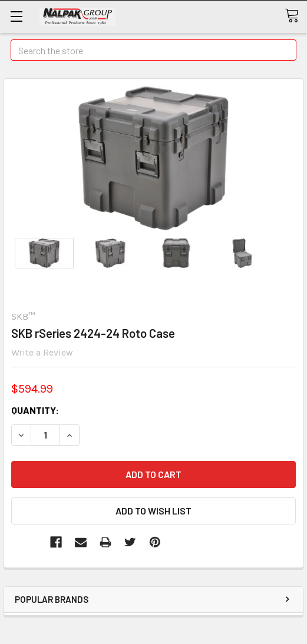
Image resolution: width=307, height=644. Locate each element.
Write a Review (42, 352)
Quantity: (35, 410)
